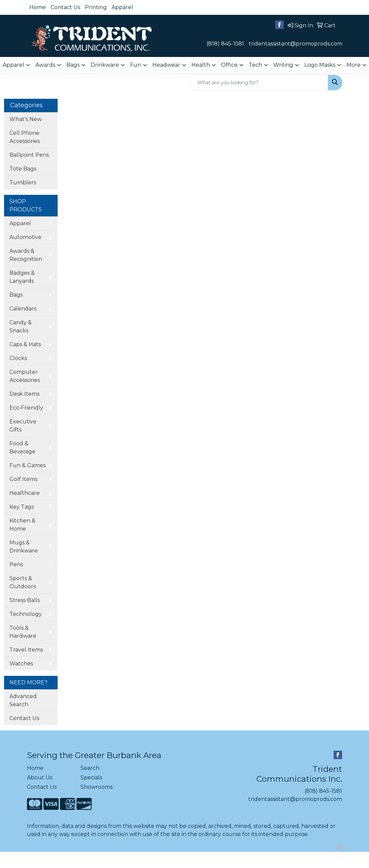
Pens (16, 564)
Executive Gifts (23, 426)
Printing (96, 7)
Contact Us (65, 7)
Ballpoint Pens (29, 155)
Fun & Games (27, 465)
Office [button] (229, 65)
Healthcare (25, 493)
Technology (26, 614)
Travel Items (26, 650)
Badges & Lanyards (22, 277)
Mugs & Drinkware (24, 547)
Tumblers (23, 183)
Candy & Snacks (21, 326)
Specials (91, 777)
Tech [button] (255, 65)
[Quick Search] (258, 83)
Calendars (23, 309)
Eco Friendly (26, 408)
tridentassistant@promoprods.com (296, 44)
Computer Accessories (25, 376)
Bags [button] (73, 65)
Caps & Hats (25, 344)
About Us (40, 777)
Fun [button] (136, 65)
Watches (21, 664)
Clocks (18, 358)
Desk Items (24, 394)
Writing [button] (283, 65)
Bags (16, 295)
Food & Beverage (22, 447)
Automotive (25, 237)
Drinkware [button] (105, 65)
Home (38, 7)
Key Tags (22, 507)
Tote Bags (23, 169)
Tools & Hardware (23, 632)
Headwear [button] (166, 65)
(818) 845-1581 (225, 44)
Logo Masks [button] (320, 65)
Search (90, 768)
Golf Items (23, 479)
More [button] (353, 65)
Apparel (122, 7)
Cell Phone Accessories (25, 137)
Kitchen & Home (22, 525)
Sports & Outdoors (23, 582)
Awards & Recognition (26, 255)
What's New (26, 119)
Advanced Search (23, 700)
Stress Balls (25, 600)
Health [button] (201, 65)
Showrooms (97, 787)
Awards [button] (45, 65)
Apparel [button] (13, 65)
